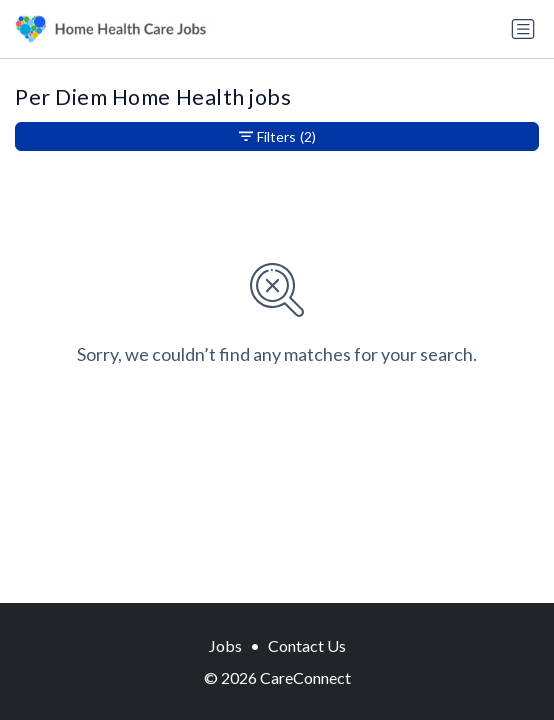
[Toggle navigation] (523, 29)
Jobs (225, 645)
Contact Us (307, 645)
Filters (277, 136)
